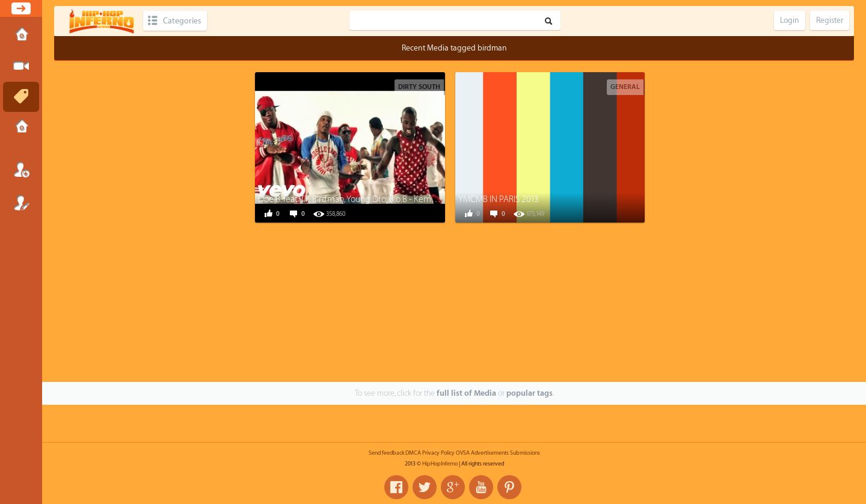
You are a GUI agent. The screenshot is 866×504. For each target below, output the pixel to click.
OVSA (463, 453)
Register (21, 203)
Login (21, 170)
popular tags (530, 393)
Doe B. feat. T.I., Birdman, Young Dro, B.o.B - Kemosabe (356, 199)
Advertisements (490, 453)
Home (21, 35)
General (625, 87)
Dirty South (419, 87)
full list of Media (466, 393)
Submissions (21, 128)
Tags (21, 97)
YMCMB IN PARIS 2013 (499, 199)
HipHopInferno (440, 464)
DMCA (413, 453)
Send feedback (386, 453)
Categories (182, 21)
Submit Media (21, 66)
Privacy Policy (438, 453)
